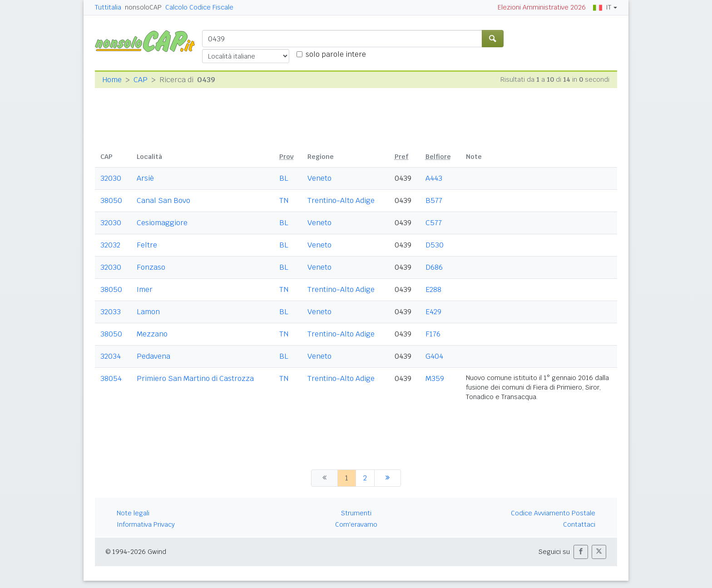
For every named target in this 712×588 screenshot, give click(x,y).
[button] (581, 552)
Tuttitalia (108, 7)
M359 (435, 378)
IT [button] (602, 7)
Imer (145, 289)
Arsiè (145, 178)
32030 (111, 178)
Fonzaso (151, 267)
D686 (434, 267)
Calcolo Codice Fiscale (199, 7)
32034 (111, 356)
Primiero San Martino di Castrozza (195, 378)
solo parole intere (336, 54)
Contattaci (579, 524)
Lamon (148, 312)
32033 (111, 312)
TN (284, 200)
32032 (110, 245)
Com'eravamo (356, 524)
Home (112, 80)
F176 (433, 334)
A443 (434, 178)
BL (284, 178)
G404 (434, 356)
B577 (434, 200)
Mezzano (152, 334)
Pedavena (153, 356)
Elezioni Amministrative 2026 (542, 7)
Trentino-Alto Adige (341, 200)
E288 (433, 289)
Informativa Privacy (146, 524)
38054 (111, 378)
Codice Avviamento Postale (553, 513)
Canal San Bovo (163, 200)
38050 (111, 200)
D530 (435, 245)
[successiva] (388, 478)
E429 (433, 312)
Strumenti (356, 513)
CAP (141, 80)
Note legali (133, 513)
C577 (434, 223)
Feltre (147, 245)
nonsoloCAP (143, 7)
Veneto (319, 178)
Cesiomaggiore (162, 223)
